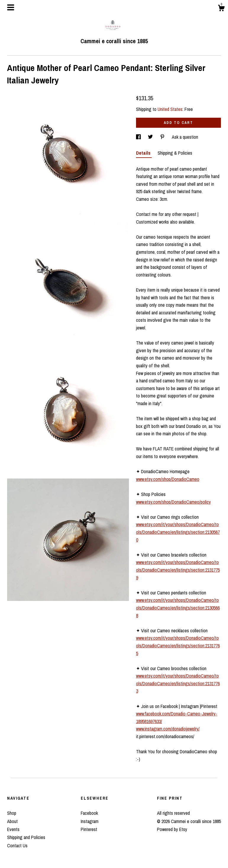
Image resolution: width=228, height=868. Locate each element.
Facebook (89, 813)
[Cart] (221, 9)
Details (144, 153)
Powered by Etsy (172, 829)
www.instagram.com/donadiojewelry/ (168, 729)
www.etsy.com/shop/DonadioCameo (168, 479)
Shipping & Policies (175, 153)
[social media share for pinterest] (163, 137)
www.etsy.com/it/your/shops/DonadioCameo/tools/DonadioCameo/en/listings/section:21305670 (178, 532)
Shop (12, 813)
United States (170, 109)
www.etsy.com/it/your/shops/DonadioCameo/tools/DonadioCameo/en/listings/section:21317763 (178, 683)
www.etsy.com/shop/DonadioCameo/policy (173, 502)
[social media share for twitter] (151, 137)
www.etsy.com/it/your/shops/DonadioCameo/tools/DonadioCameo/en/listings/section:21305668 (178, 608)
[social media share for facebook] (139, 137)
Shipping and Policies (26, 837)
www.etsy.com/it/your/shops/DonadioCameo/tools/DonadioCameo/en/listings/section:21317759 (178, 570)
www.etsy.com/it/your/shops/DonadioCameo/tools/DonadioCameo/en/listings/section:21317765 (178, 645)
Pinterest (89, 829)
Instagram (90, 821)
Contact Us (17, 846)
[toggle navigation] (11, 7)
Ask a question (185, 137)
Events (13, 829)
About (12, 821)
